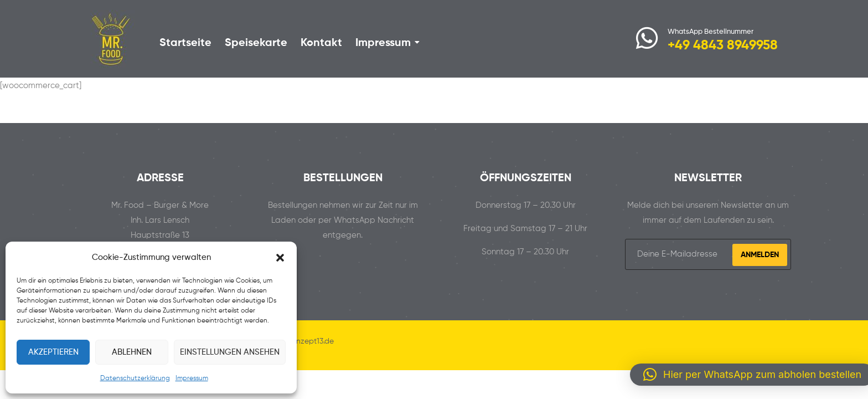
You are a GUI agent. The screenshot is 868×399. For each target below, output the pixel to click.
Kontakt (321, 43)
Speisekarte (256, 43)
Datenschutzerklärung (135, 378)
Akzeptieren (53, 352)
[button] (280, 258)
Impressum (192, 378)
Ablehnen (132, 352)
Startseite (185, 43)
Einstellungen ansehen (230, 352)
